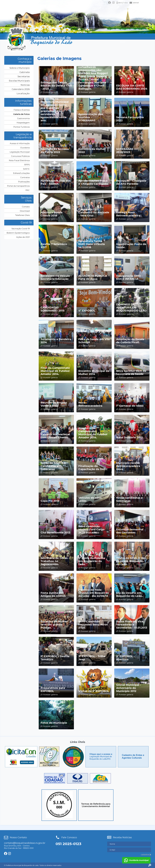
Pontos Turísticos (22, 127)
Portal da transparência (18, 186)
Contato (26, 207)
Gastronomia (23, 118)
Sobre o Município (20, 68)
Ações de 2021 (23, 237)
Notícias (25, 85)
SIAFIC (26, 169)
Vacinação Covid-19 (21, 229)
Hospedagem (23, 123)
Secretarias (24, 76)
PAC (28, 190)
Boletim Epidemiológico (18, 233)
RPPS (27, 165)
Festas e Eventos (22, 110)
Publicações (24, 182)
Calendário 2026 (21, 89)
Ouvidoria (25, 148)
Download (25, 211)
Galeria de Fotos (21, 114)
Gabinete (25, 72)
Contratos (25, 177)
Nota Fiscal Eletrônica (19, 160)
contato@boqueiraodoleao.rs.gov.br (25, 843)
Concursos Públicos (20, 156)
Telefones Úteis (22, 215)
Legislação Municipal (20, 152)
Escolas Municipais (19, 81)
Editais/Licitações (21, 173)
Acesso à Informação (20, 143)
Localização (23, 93)
